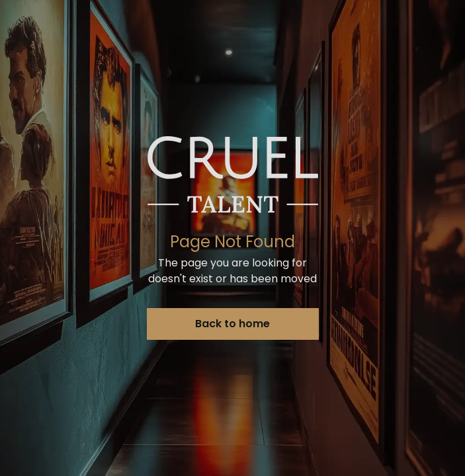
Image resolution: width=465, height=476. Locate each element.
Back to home (232, 324)
